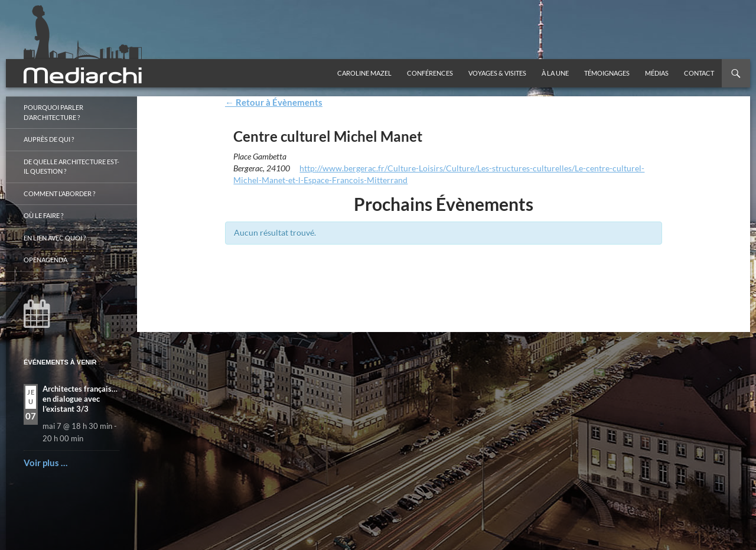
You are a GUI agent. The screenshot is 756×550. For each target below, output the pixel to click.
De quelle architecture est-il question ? (71, 167)
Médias (657, 73)
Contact (699, 73)
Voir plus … (45, 463)
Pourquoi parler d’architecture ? (53, 112)
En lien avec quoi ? (55, 238)
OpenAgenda (45, 260)
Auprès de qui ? (49, 139)
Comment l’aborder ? (59, 193)
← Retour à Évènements (274, 102)
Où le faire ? (43, 215)
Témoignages (607, 73)
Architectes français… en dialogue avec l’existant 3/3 (80, 399)
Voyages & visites (497, 73)
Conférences (430, 73)
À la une (555, 73)
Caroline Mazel (364, 73)
